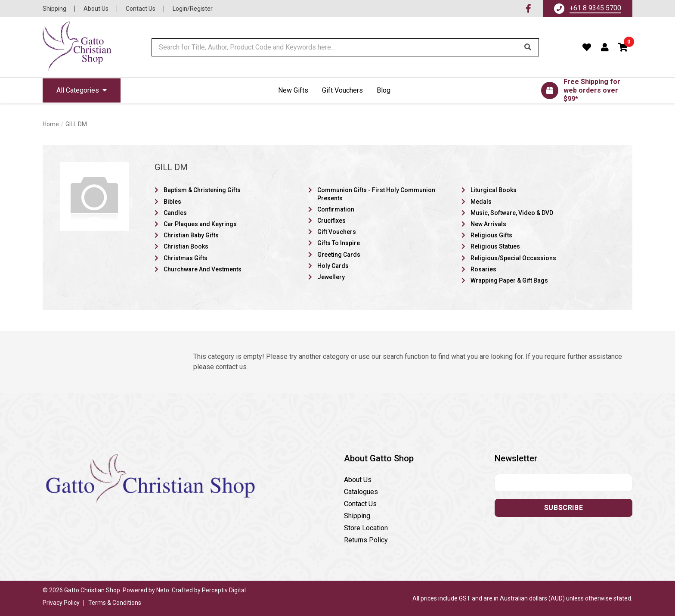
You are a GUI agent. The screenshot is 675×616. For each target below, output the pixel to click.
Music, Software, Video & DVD (512, 213)
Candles (175, 213)
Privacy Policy (61, 603)
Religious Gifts (491, 235)
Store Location (366, 528)
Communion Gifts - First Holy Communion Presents (376, 194)
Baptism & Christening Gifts (202, 190)
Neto (163, 590)
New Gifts (293, 90)
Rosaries (483, 269)
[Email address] (564, 483)
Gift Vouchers (342, 90)
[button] (623, 47)
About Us (96, 9)
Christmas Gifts (186, 258)
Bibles (172, 202)
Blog (384, 90)
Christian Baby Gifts (191, 235)
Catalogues (361, 492)
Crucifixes (331, 221)
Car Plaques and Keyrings (200, 224)
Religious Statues (495, 246)
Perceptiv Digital (224, 590)
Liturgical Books (494, 190)
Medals (481, 202)
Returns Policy (366, 540)
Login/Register (193, 9)
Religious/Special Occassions (513, 258)
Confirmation (336, 209)
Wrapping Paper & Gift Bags (509, 280)
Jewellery (331, 277)
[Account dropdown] (605, 47)
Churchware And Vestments (203, 269)
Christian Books (186, 246)
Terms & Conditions (115, 603)
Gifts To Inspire (339, 243)
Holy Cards (333, 266)
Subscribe (564, 508)
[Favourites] (587, 47)
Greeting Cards (339, 255)
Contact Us (141, 9)
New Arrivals (488, 224)
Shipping (54, 9)
